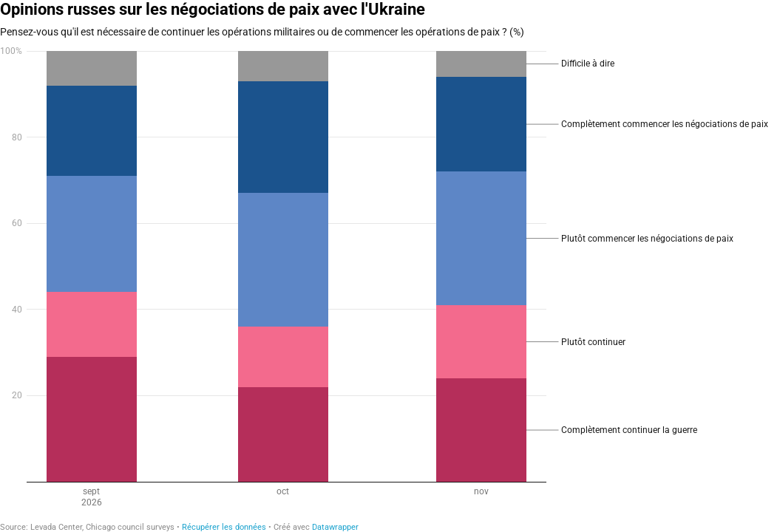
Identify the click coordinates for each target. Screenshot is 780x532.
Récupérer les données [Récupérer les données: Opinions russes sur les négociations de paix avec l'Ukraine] (224, 527)
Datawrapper (335, 527)
